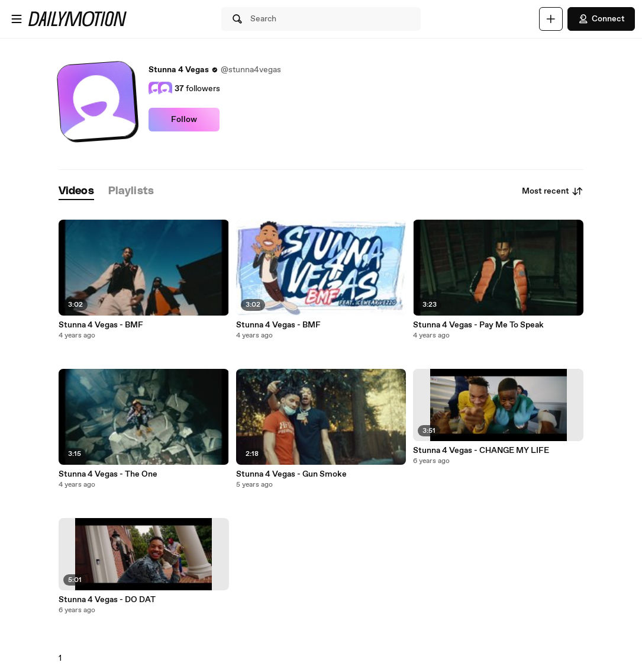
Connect (601, 19)
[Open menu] (17, 19)
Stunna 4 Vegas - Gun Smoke (291, 474)
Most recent (553, 191)
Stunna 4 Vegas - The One (108, 474)
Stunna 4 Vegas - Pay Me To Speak (478, 325)
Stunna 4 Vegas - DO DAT (107, 600)
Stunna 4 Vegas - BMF (101, 325)
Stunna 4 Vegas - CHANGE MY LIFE (481, 451)
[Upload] (551, 19)
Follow (184, 120)
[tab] (76, 192)
